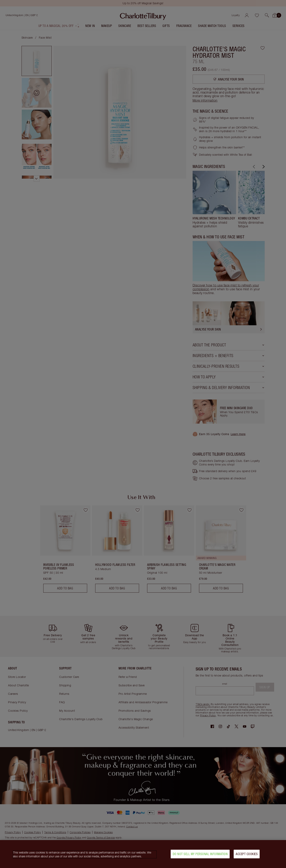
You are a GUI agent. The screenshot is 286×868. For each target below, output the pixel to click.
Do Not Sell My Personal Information (200, 854)
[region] (143, 854)
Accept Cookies (247, 854)
